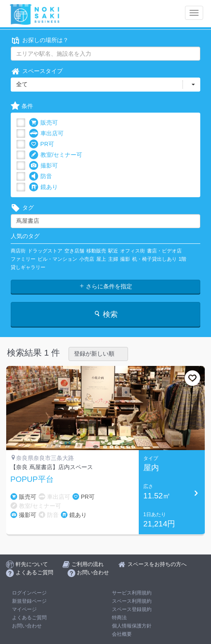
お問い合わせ (27, 626)
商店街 (18, 251)
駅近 (113, 251)
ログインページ (29, 593)
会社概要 (122, 634)
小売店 (87, 259)
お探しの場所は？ (40, 40)
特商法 (119, 618)
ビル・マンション (57, 259)
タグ (22, 208)
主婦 (113, 259)
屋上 (101, 259)
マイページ (24, 609)
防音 (40, 176)
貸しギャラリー (28, 267)
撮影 (125, 259)
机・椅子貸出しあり (154, 259)
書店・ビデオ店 (164, 251)
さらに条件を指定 (106, 286)
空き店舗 (74, 251)
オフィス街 (133, 251)
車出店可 (46, 133)
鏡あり (43, 187)
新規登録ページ (29, 601)
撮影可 (43, 166)
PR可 (41, 144)
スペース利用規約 (132, 601)
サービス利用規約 (132, 593)
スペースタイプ (37, 71)
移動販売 (96, 251)
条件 (22, 106)
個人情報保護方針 (132, 626)
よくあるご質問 (29, 618)
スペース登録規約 (132, 609)
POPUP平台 (32, 479)
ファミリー (23, 259)
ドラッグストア (45, 251)
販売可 (43, 123)
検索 (105, 314)
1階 (183, 259)
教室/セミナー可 (56, 155)
